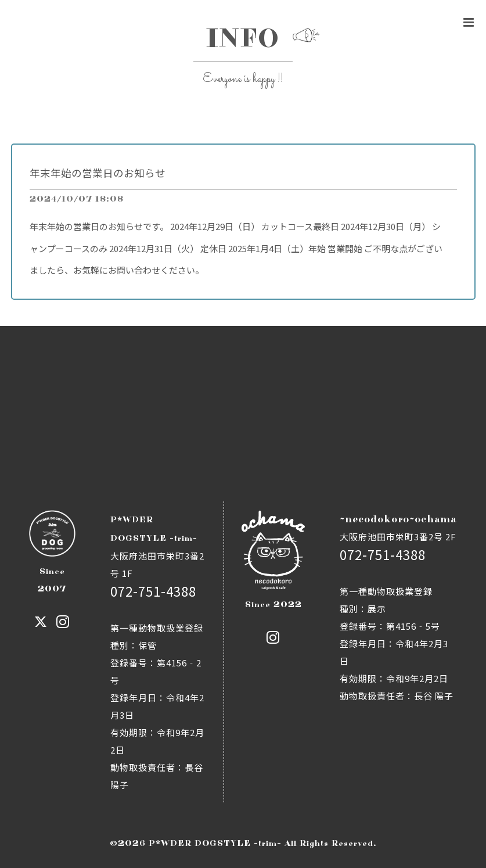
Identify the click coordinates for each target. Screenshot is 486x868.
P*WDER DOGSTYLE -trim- (215, 843)
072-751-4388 (153, 591)
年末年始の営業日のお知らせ (98, 173)
